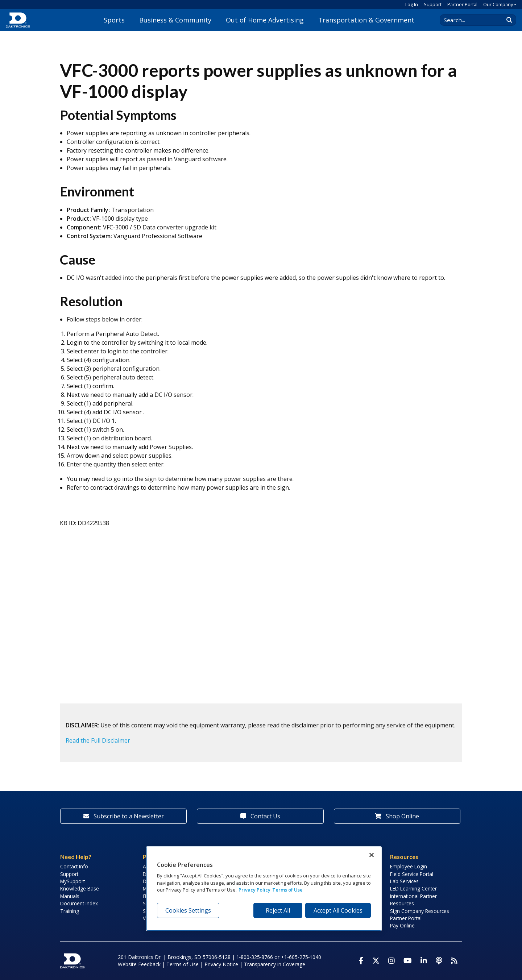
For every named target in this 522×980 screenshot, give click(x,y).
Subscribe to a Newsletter (124, 816)
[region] (264, 889)
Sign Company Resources (420, 911)
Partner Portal (462, 4)
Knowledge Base (80, 888)
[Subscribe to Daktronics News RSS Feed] (454, 961)
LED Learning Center (413, 888)
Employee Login (409, 866)
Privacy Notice (221, 964)
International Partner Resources (413, 900)
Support (433, 4)
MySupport (72, 881)
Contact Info (74, 866)
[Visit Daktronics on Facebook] (361, 961)
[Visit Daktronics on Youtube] (408, 961)
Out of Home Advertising (265, 20)
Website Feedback (139, 964)
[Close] (372, 855)
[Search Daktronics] (475, 20)
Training (70, 911)
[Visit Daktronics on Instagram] (391, 961)
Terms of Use (183, 964)
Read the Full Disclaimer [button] (98, 740)
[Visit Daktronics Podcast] (439, 961)
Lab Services (404, 881)
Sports (114, 20)
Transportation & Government (366, 20)
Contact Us (260, 816)
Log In (412, 4)
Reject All (278, 910)
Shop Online (397, 816)
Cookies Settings (188, 910)
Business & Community (175, 20)
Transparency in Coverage (275, 964)
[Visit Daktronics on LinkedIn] (424, 961)
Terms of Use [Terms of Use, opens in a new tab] (287, 890)
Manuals (70, 896)
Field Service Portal (412, 874)
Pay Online (402, 925)
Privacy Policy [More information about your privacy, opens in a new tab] (254, 890)
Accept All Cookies (338, 910)
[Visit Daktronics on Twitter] (376, 961)
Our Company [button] (498, 4)
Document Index (79, 903)
